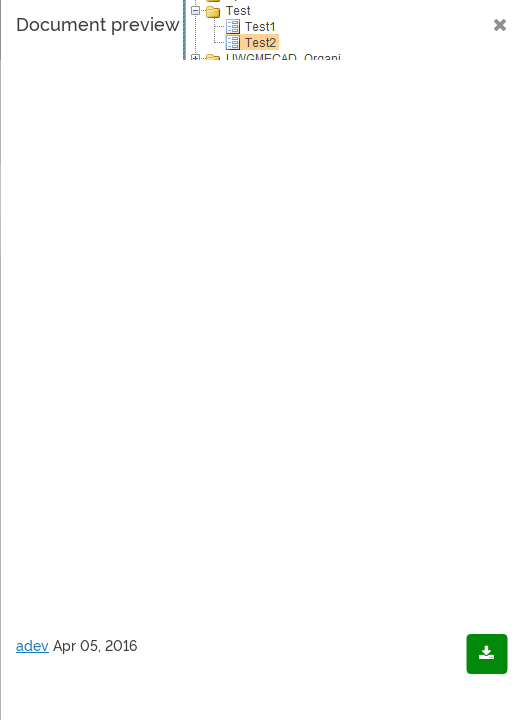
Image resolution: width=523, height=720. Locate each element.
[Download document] (486, 654)
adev (32, 646)
